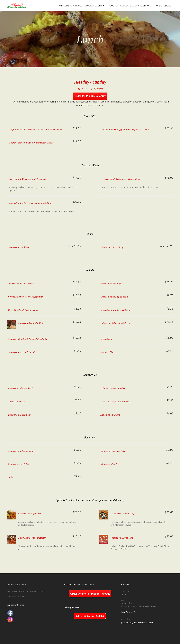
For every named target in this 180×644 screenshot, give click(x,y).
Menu (123, 600)
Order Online (164, 6)
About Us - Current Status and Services (130, 6)
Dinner (124, 594)
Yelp (123, 619)
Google (130, 619)
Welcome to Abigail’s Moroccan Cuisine (81, 6)
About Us (125, 591)
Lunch (124, 597)
